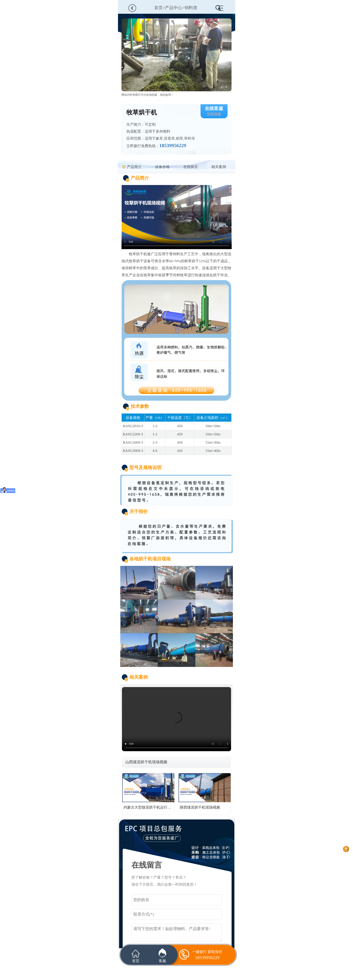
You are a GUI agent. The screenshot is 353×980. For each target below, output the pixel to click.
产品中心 (174, 8)
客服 (162, 956)
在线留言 (191, 167)
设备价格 (162, 167)
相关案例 (219, 167)
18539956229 (173, 145)
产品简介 (134, 167)
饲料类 (191, 8)
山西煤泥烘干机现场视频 (146, 762)
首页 (158, 8)
